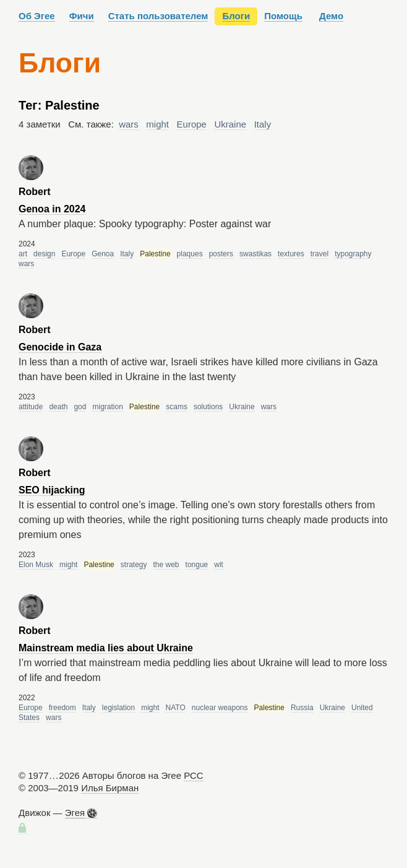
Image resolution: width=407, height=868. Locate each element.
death (58, 407)
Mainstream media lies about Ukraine (106, 648)
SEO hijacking (52, 490)
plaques (190, 254)
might (157, 124)
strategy (134, 565)
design (44, 254)
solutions (208, 407)
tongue (197, 565)
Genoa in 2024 (52, 209)
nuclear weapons (220, 708)
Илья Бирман (110, 788)
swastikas (255, 254)
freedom (62, 708)
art (23, 254)
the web (166, 565)
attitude (31, 407)
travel (319, 254)
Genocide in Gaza (60, 347)
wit (219, 565)
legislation (118, 708)
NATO (176, 708)
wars (129, 124)
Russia (302, 708)
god (80, 407)
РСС (194, 775)
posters (221, 254)
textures (291, 254)
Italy (263, 124)
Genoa (103, 254)
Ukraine (230, 124)
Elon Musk (36, 565)
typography (353, 254)
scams (177, 407)
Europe (192, 124)
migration (107, 407)
